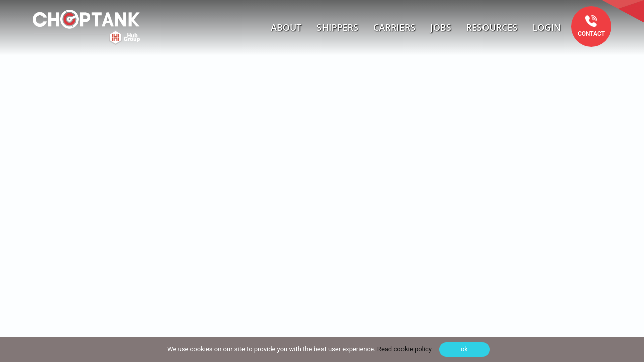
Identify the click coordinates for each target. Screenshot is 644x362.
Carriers (394, 27)
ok (464, 349)
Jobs (440, 27)
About (286, 27)
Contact (591, 34)
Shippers (338, 27)
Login (547, 27)
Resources (492, 27)
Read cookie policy (404, 349)
